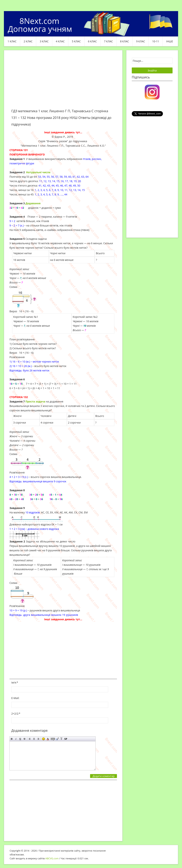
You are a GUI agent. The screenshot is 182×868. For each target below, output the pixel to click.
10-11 (156, 41)
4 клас (60, 41)
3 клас (44, 41)
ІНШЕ (170, 41)
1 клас (12, 41)
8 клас (125, 41)
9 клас (141, 41)
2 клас (28, 41)
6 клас (92, 41)
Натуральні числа (38, 172)
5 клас (76, 41)
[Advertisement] (63, 82)
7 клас (108, 41)
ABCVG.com (52, 858)
